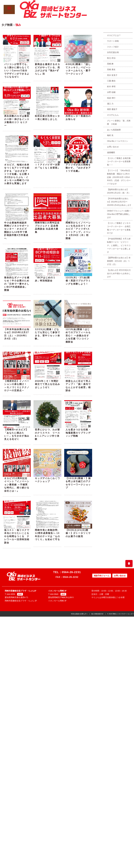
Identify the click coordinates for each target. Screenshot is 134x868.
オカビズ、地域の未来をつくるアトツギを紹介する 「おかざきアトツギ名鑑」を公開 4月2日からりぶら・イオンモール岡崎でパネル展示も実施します (17, 174)
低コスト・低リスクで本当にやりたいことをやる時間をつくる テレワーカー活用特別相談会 (17, 536)
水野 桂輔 (111, 92)
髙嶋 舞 (110, 64)
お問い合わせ (113, 147)
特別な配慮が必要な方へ (79, 614)
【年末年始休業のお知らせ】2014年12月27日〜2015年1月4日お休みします (119, 202)
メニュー (9, 10)
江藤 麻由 (111, 81)
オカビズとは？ (114, 35)
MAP (20, 594)
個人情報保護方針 (97, 614)
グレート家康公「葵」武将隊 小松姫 (119, 122)
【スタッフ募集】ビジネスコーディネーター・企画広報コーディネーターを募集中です (119, 228)
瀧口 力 (110, 104)
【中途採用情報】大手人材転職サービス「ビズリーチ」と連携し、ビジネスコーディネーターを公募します (119, 245)
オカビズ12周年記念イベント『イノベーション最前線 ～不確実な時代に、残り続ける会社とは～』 (17, 485)
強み (18, 25)
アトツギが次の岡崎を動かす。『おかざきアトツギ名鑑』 (78, 168)
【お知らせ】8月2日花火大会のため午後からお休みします (119, 273)
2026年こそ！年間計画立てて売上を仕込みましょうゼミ (47, 384)
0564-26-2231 (71, 572)
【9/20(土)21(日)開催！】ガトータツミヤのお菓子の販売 (78, 533)
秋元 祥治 (111, 58)
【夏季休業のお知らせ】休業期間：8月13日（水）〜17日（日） (119, 261)
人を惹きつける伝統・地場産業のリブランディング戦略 (78, 433)
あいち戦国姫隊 (114, 130)
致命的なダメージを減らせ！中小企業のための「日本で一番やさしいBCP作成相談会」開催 (17, 284)
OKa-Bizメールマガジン (118, 141)
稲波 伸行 (111, 98)
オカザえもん (113, 115)
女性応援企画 (113, 52)
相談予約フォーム (102, 576)
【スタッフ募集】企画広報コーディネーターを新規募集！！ (119, 162)
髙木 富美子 (112, 75)
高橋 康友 (111, 69)
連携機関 (111, 152)
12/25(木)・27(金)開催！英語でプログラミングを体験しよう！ (78, 281)
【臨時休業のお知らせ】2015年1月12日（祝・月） (119, 191)
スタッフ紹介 (113, 47)
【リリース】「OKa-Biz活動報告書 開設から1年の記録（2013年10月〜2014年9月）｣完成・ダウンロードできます (119, 177)
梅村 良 (110, 135)
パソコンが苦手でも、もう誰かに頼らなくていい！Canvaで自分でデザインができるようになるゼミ (17, 71)
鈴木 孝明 (111, 86)
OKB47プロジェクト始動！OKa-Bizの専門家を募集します (119, 214)
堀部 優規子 (112, 109)
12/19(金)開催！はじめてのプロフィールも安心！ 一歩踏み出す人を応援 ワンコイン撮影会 (78, 336)
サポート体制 (113, 41)
